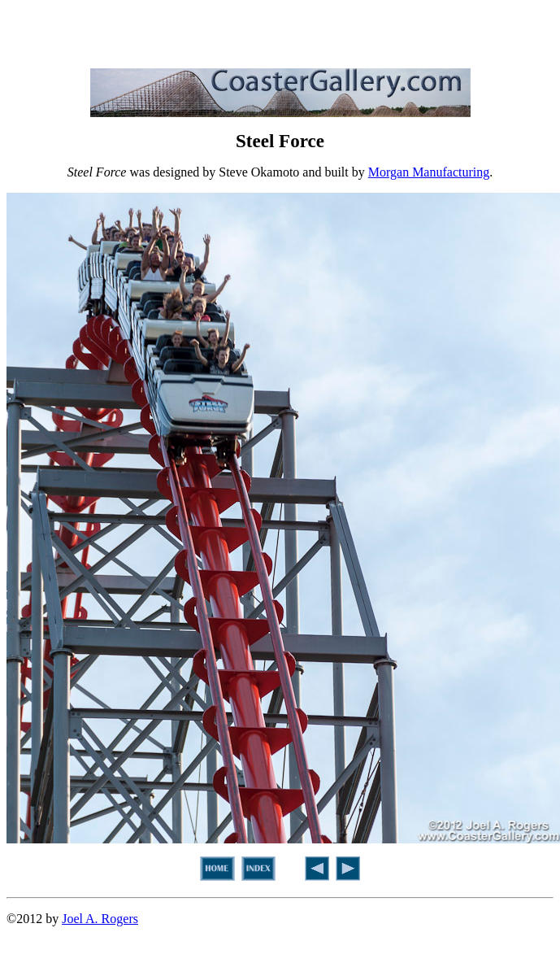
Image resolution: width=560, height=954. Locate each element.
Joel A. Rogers (100, 919)
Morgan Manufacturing (429, 172)
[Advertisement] (280, 31)
